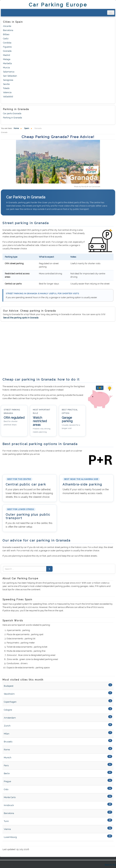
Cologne (8, 710)
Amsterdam (10, 718)
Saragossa (8, 80)
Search (48, 569)
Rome (7, 750)
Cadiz (6, 39)
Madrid (6, 55)
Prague (7, 781)
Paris (6, 765)
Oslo (6, 789)
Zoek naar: (3, 569)
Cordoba (7, 43)
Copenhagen (10, 702)
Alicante (7, 26)
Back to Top (110, 865)
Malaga (7, 59)
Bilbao (6, 34)
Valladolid (8, 97)
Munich (8, 758)
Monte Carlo (10, 797)
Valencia (7, 92)
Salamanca (9, 72)
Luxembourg (10, 837)
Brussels (8, 742)
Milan (7, 734)
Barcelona (8, 30)
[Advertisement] (29, 349)
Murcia (6, 68)
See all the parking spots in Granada (21, 318)
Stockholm (9, 694)
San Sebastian (10, 76)
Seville (6, 84)
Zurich (7, 726)
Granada (7, 51)
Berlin (7, 773)
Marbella (7, 63)
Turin (6, 821)
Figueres (7, 47)
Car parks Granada (12, 113)
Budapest (9, 686)
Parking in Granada (12, 118)
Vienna (7, 829)
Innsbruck (9, 805)
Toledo (6, 88)
